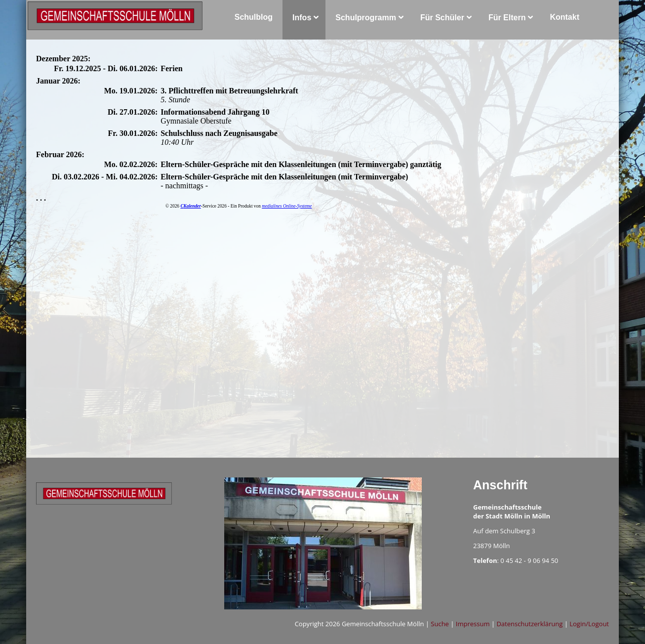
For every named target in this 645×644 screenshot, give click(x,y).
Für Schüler (442, 18)
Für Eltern (507, 18)
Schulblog (254, 17)
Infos (302, 18)
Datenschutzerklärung (529, 624)
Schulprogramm (366, 18)
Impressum (473, 624)
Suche (440, 624)
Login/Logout (589, 624)
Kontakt (564, 17)
